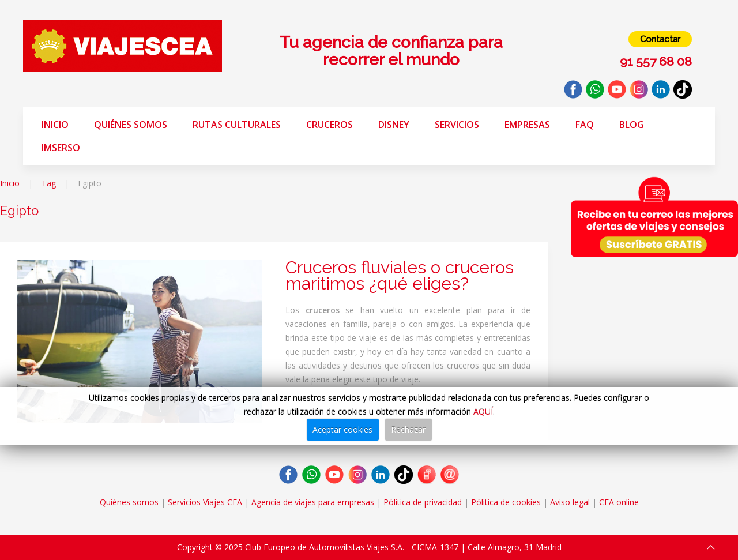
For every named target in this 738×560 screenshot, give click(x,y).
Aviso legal (570, 502)
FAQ (585, 125)
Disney (394, 125)
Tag (49, 183)
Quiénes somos (131, 125)
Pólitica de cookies (506, 502)
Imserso (61, 148)
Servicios (457, 125)
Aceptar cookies (342, 429)
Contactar (660, 39)
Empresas (527, 125)
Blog (632, 125)
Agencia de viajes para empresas (313, 502)
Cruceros (330, 125)
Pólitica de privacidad (423, 502)
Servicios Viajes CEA (205, 502)
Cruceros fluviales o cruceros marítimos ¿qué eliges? (400, 275)
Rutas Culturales (237, 125)
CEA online (619, 502)
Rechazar (408, 429)
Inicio (55, 125)
